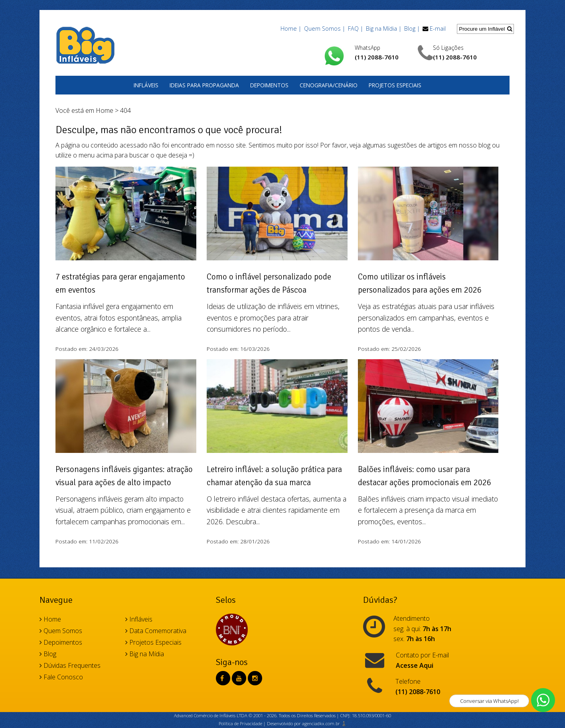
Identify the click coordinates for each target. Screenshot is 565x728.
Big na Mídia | (384, 29)
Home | (291, 29)
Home (105, 110)
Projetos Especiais (395, 85)
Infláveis (146, 85)
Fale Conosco (61, 677)
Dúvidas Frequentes (70, 665)
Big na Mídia (145, 654)
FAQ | (356, 29)
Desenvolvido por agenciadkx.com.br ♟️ (307, 723)
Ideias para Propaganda (204, 85)
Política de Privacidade (240, 723)
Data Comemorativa (156, 631)
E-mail (438, 29)
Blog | (412, 29)
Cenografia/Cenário (329, 85)
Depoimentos (269, 85)
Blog (48, 654)
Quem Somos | (325, 29)
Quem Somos (61, 631)
